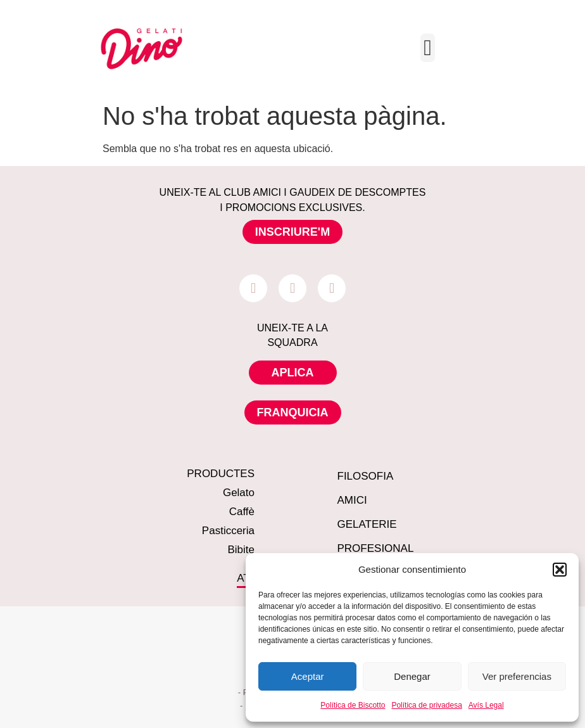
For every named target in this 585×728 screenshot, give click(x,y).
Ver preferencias (517, 676)
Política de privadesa (426, 705)
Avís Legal (486, 705)
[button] (560, 570)
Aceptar (308, 676)
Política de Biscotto (353, 705)
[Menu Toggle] (428, 48)
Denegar (412, 676)
